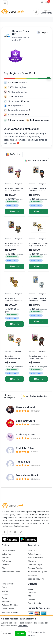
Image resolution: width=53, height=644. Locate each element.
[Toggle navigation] (5, 3)
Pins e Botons (8, 609)
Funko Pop (33, 550)
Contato (31, 600)
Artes (4, 598)
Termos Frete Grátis (11, 572)
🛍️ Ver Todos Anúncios (36, 161)
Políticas (6, 565)
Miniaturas (6, 602)
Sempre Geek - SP (22, 184)
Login (30, 589)
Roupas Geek (8, 584)
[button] (42, 2)
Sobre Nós (7, 554)
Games (5, 591)
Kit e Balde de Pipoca (37, 572)
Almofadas (33, 575)
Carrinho (15, 211)
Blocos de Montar (36, 557)
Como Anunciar (9, 550)
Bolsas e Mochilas (10, 605)
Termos (5, 557)
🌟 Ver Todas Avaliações (35, 396)
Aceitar (20, 634)
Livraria (5, 594)
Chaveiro (32, 561)
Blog (4, 568)
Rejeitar (7, 634)
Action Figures (34, 554)
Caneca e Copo (35, 565)
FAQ (30, 596)
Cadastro (32, 593)
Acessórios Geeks (10, 612)
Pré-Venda (7, 561)
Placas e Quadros (36, 568)
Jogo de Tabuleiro (36, 579)
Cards (5, 587)
